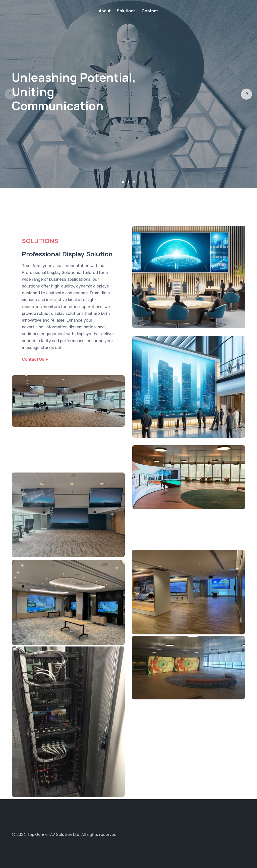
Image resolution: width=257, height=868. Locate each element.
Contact (150, 11)
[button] (246, 94)
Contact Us (33, 359)
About (105, 11)
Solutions (126, 11)
